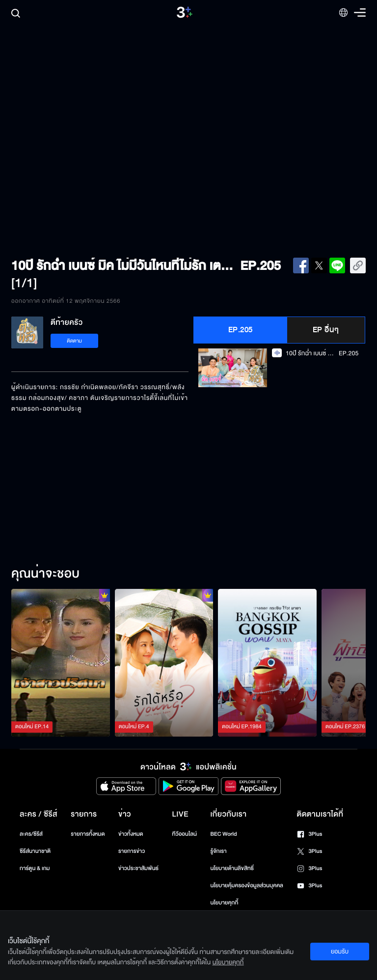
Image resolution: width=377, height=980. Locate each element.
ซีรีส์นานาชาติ (35, 851)
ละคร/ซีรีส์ (31, 834)
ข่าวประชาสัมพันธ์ (138, 868)
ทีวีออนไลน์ (185, 834)
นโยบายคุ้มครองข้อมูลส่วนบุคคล (247, 886)
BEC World (223, 834)
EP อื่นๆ (326, 330)
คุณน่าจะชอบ (45, 574)
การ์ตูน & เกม (35, 868)
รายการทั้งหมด (88, 834)
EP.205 (241, 330)
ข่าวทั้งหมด (131, 834)
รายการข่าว (132, 851)
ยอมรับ (340, 952)
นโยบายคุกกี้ (224, 903)
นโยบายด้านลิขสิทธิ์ (232, 868)
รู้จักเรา (218, 851)
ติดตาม (74, 341)
